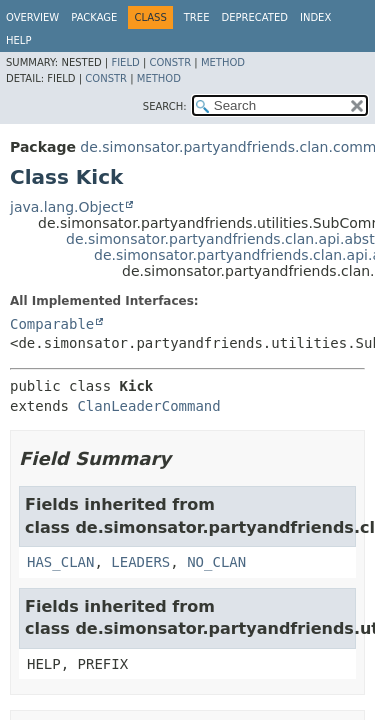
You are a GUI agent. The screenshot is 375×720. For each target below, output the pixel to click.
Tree (197, 17)
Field (125, 62)
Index (315, 17)
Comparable (52, 324)
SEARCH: (165, 106)
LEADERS (140, 562)
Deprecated (254, 17)
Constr (170, 62)
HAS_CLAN (60, 562)
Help (18, 40)
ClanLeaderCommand (148, 406)
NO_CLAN (216, 562)
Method (223, 62)
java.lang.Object (67, 207)
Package (94, 17)
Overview (32, 17)
